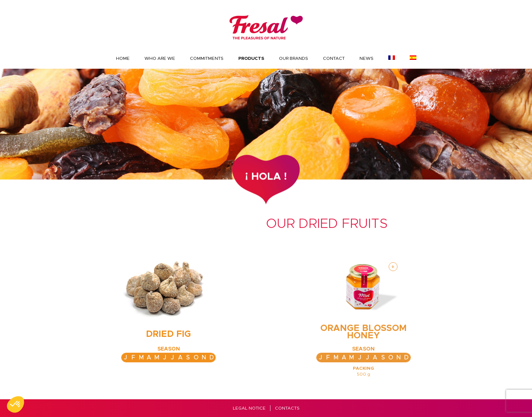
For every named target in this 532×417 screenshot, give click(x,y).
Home (123, 58)
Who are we (160, 58)
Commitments (207, 58)
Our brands (294, 58)
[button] (16, 404)
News (366, 58)
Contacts (287, 408)
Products (251, 58)
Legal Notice (249, 408)
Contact (334, 58)
